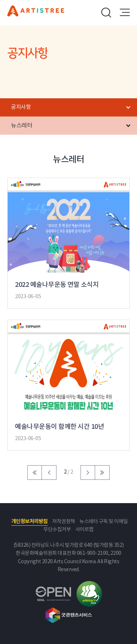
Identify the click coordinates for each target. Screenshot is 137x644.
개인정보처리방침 (30, 522)
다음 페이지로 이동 (88, 473)
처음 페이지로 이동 (35, 473)
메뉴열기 (125, 12)
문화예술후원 (36, 14)
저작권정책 (64, 522)
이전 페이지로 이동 (49, 473)
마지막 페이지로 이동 (102, 473)
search (106, 12)
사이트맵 (85, 530)
